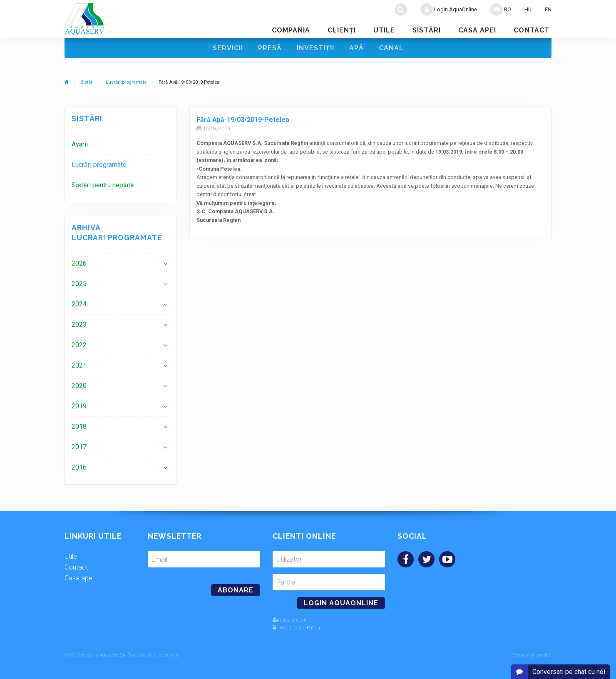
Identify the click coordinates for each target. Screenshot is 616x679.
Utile (384, 30)
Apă (356, 48)
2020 (79, 386)
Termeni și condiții (532, 655)
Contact (532, 30)
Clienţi (342, 30)
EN (548, 9)
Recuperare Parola (296, 628)
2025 (79, 284)
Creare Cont (290, 620)
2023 (79, 325)
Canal (391, 48)
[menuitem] (121, 144)
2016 (79, 467)
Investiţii (315, 48)
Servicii (228, 48)
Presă (270, 48)
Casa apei (477, 30)
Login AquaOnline (449, 10)
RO (501, 10)
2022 (79, 345)
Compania (291, 30)
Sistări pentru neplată (103, 185)
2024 (79, 304)
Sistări (427, 30)
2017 (79, 447)
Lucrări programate (126, 82)
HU (528, 9)
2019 (79, 406)
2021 (79, 365)
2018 (79, 427)
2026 (79, 263)
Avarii (80, 144)
